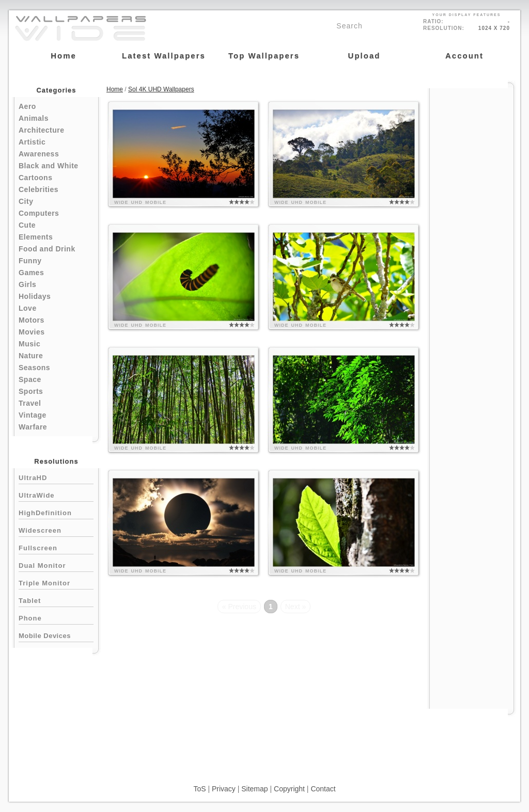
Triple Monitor (56, 582)
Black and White (49, 166)
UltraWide (56, 494)
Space (30, 379)
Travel (30, 403)
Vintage (33, 415)
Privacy (224, 789)
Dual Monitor (56, 564)
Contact (323, 789)
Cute (27, 225)
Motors (32, 320)
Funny (30, 261)
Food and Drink (47, 249)
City (26, 201)
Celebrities (38, 189)
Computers (39, 213)
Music (29, 344)
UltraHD (56, 477)
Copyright (289, 789)
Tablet (56, 600)
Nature (31, 356)
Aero (27, 106)
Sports (31, 391)
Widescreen (56, 529)
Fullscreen (56, 547)
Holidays (35, 296)
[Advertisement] (472, 244)
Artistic (32, 142)
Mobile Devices (45, 636)
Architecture (41, 130)
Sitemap (254, 789)
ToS (199, 789)
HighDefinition (56, 512)
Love (28, 308)
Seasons (34, 368)
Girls (27, 284)
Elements (36, 237)
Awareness (39, 154)
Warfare (33, 427)
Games (31, 273)
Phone (56, 617)
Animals (34, 118)
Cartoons (35, 178)
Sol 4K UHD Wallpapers (161, 89)
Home (115, 89)
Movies (32, 332)
